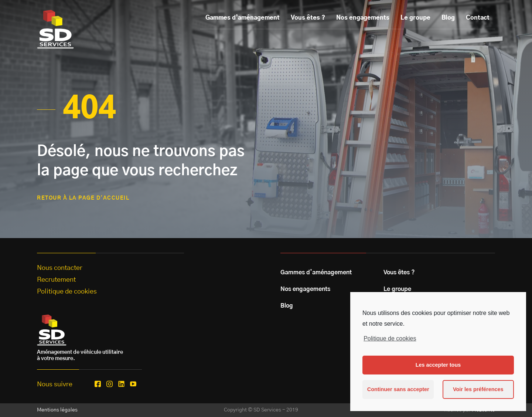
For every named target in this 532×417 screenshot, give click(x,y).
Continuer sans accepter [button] (398, 389)
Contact (478, 18)
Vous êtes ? (308, 18)
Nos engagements (363, 18)
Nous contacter (60, 268)
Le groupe (415, 18)
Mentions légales (57, 410)
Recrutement (56, 280)
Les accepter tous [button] (438, 365)
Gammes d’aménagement (243, 18)
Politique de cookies (390, 338)
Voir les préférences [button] (478, 389)
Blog (448, 18)
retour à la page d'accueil (83, 198)
